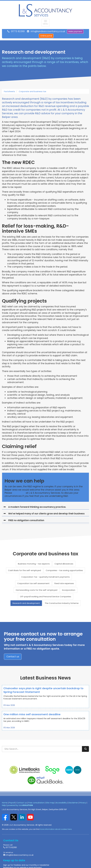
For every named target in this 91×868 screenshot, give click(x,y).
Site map (50, 803)
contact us (19, 493)
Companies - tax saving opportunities (64, 570)
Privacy (83, 803)
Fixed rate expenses (64, 583)
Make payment (75, 31)
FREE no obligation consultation (26, 520)
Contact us (13, 657)
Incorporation (69, 590)
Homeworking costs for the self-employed (37, 590)
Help (4, 805)
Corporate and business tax (32, 91)
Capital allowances (64, 564)
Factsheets (9, 91)
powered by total (20, 805)
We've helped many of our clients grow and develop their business (46, 514)
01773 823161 (18, 31)
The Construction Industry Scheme (62, 603)
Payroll (12, 803)
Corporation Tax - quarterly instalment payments (45, 577)
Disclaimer (73, 803)
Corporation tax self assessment (33, 583)
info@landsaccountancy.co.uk (48, 31)
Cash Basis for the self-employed (25, 570)
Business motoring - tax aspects (34, 564)
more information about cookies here (56, 829)
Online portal (46, 36)
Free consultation (36, 803)
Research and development (26, 603)
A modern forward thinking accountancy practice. (37, 507)
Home (5, 803)
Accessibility (61, 803)
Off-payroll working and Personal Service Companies (46, 597)
